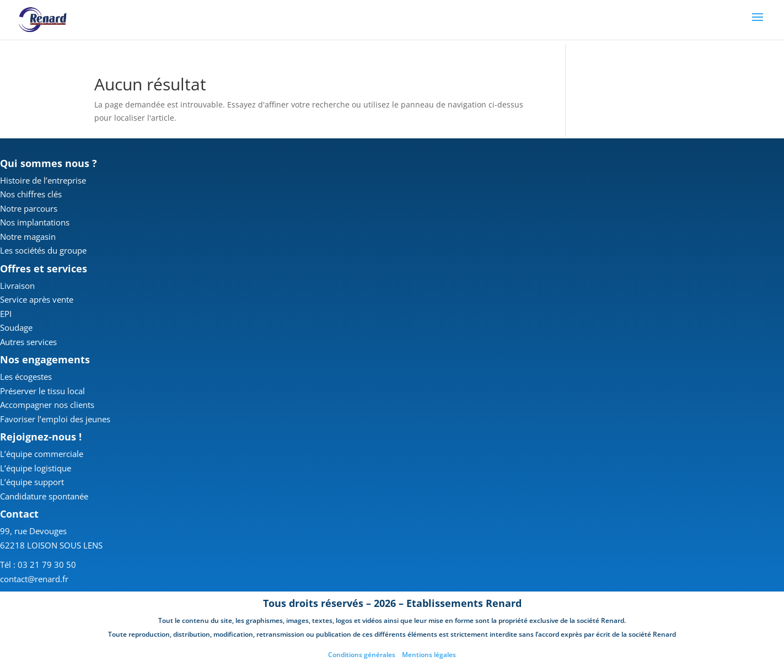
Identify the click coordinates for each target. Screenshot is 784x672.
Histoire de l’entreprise (43, 180)
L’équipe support (32, 482)
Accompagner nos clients (47, 405)
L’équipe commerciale (42, 454)
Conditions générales (362, 655)
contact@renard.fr (34, 579)
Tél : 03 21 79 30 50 (38, 565)
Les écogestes (26, 377)
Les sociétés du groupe (43, 250)
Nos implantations (35, 222)
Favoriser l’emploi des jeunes (55, 419)
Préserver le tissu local (42, 391)
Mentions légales (429, 655)
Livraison (17, 286)
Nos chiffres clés (31, 194)
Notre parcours (29, 208)
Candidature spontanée (44, 496)
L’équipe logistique (36, 468)
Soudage (16, 327)
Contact (19, 514)
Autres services (28, 342)
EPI (6, 314)
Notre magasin (28, 236)
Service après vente (37, 299)
